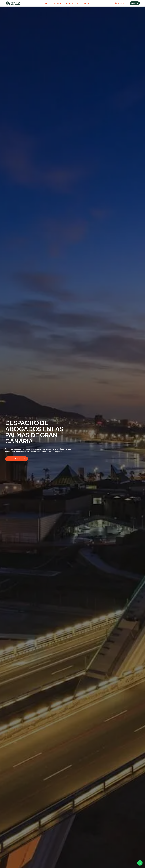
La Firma (47, 3)
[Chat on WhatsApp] (140, 863)
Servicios (58, 3)
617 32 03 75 (121, 3)
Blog (79, 3)
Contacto (87, 3)
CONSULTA (135, 3)
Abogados (70, 3)
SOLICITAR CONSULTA (17, 459)
